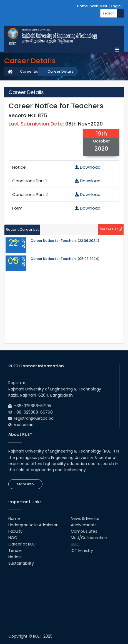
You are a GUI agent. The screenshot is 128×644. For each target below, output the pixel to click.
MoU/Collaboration (89, 538)
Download (88, 167)
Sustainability (21, 563)
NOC (13, 538)
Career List (30, 71)
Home (82, 6)
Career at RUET (23, 544)
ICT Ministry (82, 550)
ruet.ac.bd (24, 425)
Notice (15, 557)
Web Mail (99, 6)
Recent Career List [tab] (22, 229)
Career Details (61, 71)
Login (116, 6)
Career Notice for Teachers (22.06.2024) (65, 241)
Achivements (84, 525)
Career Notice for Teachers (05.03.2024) (65, 259)
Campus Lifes (84, 531)
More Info (25, 484)
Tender (15, 550)
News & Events (85, 518)
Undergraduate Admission (33, 525)
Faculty (15, 531)
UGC (75, 544)
